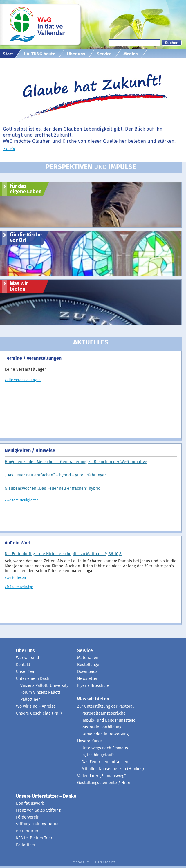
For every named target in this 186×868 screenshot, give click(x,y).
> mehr (9, 149)
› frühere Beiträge (19, 587)
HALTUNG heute (39, 54)
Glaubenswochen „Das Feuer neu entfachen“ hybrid (53, 489)
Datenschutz (105, 863)
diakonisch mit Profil (22, 63)
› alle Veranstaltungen (23, 380)
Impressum (80, 863)
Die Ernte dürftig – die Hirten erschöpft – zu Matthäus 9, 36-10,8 (63, 554)
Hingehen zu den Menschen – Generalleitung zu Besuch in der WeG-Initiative (76, 462)
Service (104, 54)
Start (8, 54)
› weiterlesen (15, 578)
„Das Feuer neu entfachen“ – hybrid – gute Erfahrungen (56, 475)
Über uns (76, 54)
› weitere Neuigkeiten (22, 500)
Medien (131, 54)
